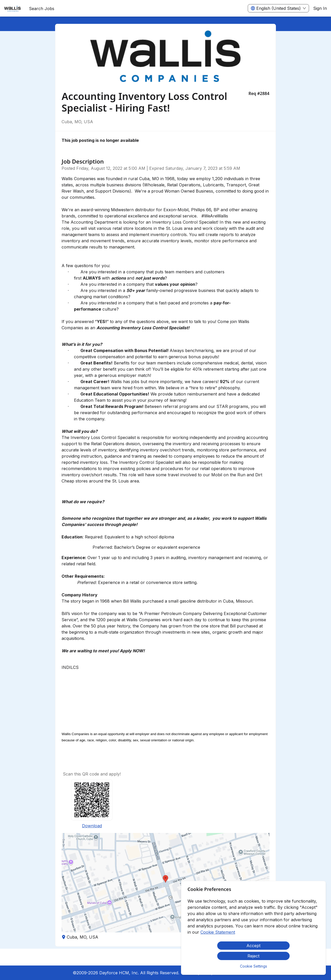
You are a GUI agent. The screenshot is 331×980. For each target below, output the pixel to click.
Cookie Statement (218, 932)
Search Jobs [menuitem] (42, 9)
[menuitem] (12, 9)
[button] (165, 883)
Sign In (320, 8)
